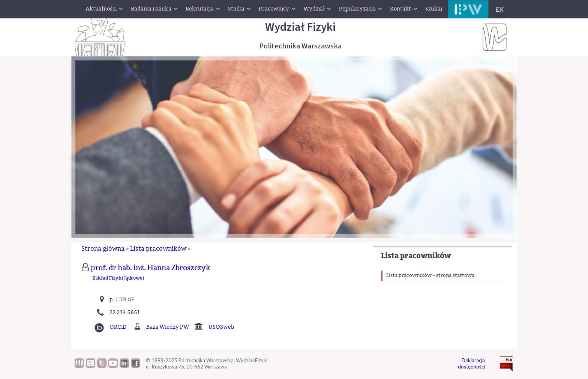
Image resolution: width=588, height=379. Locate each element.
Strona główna (103, 249)
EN (500, 10)
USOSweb (221, 327)
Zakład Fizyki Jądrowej (118, 278)
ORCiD (118, 327)
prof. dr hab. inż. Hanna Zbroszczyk (151, 268)
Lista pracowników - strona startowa (430, 275)
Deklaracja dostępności (471, 363)
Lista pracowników (416, 256)
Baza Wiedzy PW (168, 327)
